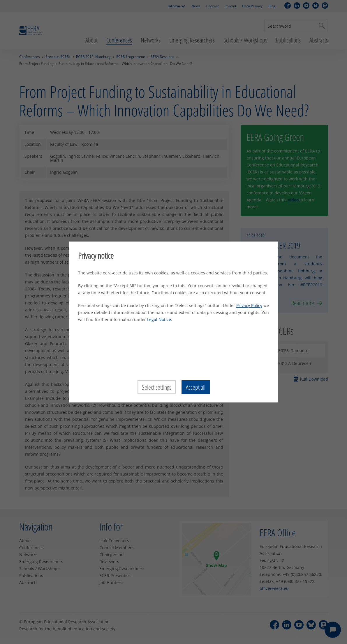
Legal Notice (159, 319)
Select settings (157, 387)
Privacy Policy (249, 305)
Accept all (196, 387)
